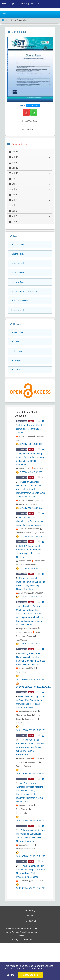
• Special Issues (17, 273)
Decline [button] (10, 975)
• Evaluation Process (19, 301)
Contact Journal (17, 310)
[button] (44, 969)
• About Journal (17, 263)
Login (12, 4)
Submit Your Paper (30, 121)
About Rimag (22, 4)
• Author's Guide (17, 282)
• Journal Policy (17, 254)
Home (5, 4)
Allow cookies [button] (30, 975)
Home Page (31, 910)
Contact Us (31, 921)
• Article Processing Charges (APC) (25, 291)
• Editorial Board (18, 245)
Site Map (31, 916)
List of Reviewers (30, 130)
